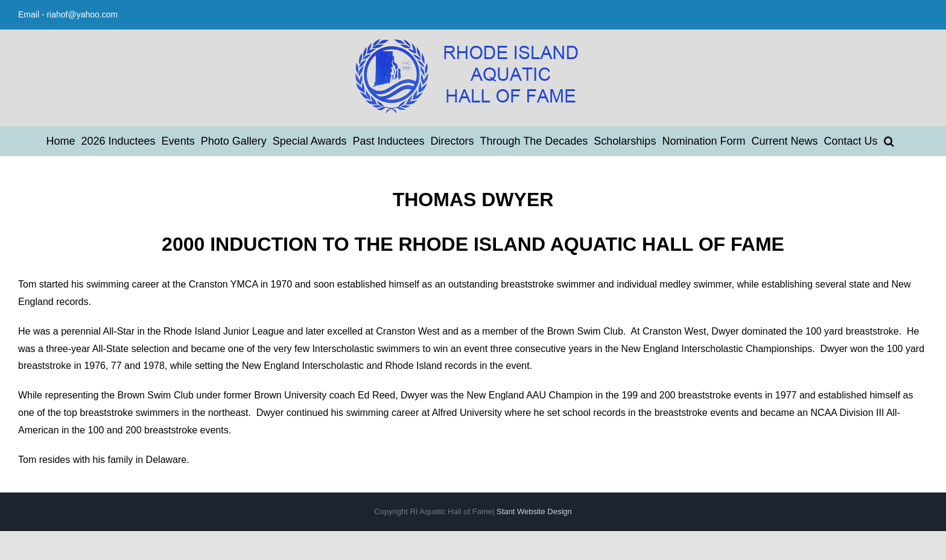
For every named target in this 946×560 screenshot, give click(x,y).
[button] (889, 141)
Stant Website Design (534, 511)
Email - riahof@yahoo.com (68, 14)
